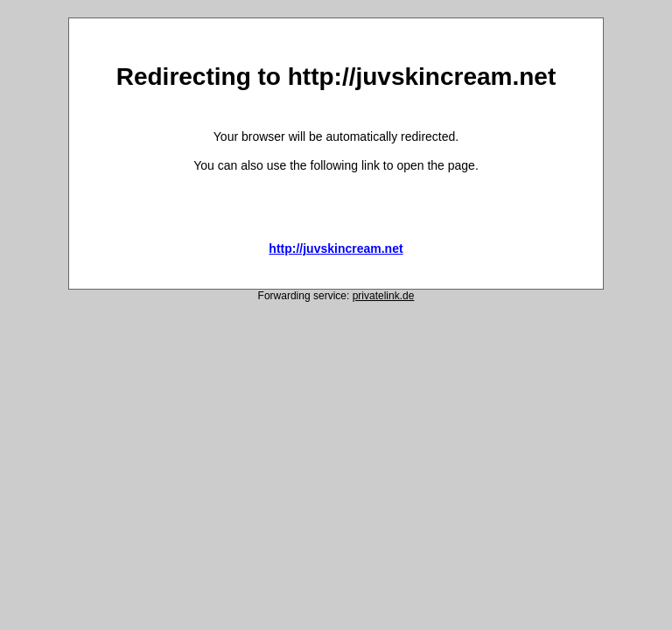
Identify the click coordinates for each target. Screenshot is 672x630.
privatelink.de (384, 296)
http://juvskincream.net (336, 248)
